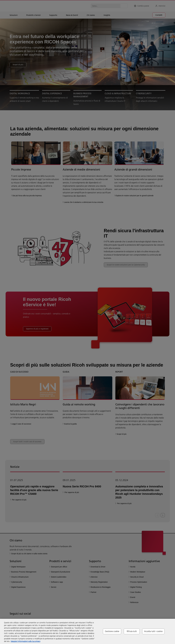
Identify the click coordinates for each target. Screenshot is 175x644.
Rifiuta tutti (132, 631)
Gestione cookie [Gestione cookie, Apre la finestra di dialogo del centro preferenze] (112, 631)
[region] (87, 631)
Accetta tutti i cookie (153, 631)
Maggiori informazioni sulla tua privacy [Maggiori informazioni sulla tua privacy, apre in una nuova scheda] (25, 641)
